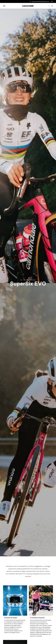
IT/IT (52, 1)
